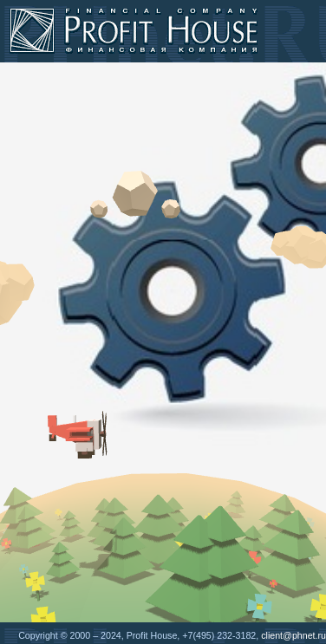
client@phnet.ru (293, 635)
